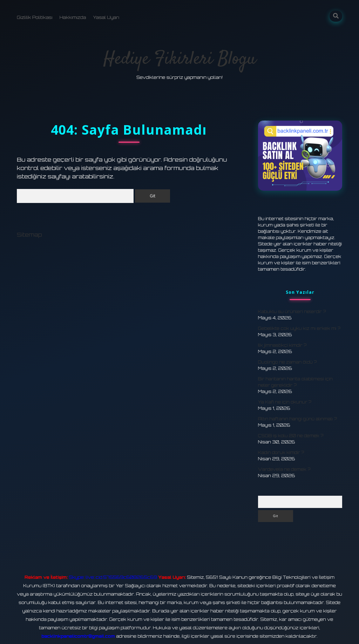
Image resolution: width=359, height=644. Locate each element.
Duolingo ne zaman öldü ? (287, 362)
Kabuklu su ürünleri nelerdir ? (292, 311)
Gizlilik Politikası (35, 17)
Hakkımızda (73, 17)
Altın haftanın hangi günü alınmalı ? (297, 419)
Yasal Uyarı (106, 17)
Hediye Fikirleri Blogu (180, 59)
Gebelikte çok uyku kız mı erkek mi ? (299, 328)
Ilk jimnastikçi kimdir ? (282, 345)
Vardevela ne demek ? (284, 469)
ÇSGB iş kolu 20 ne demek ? (291, 436)
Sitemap (29, 235)
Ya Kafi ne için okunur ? (285, 402)
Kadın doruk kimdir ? (281, 452)
